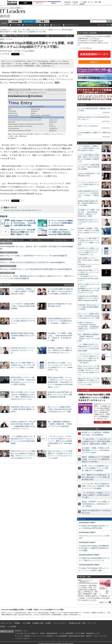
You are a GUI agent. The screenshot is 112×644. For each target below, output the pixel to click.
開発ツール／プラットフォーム (37, 30)
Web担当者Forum (52, 633)
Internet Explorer (16, 210)
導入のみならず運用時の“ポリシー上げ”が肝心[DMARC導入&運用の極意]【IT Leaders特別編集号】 (36, 269)
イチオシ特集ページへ (102, 422)
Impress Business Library (86, 43)
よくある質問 (12, 626)
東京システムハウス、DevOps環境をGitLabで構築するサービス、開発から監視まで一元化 (23, 232)
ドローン (75, 4)
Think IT (43, 633)
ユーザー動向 (16, 25)
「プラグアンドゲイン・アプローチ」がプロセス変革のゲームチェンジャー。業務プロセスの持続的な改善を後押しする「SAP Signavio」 (60, 441)
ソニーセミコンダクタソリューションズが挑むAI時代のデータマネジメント (23, 321)
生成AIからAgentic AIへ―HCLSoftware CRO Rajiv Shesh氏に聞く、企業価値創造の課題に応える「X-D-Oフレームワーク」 (88, 327)
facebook (5, 16)
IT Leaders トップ (6, 30)
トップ (4, 23)
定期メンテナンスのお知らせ (88, 126)
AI (42, 25)
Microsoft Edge (27, 210)
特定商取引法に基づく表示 (77, 623)
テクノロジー (29, 21)
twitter (2, 16)
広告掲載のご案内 (38, 623)
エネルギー (67, 4)
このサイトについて (6, 623)
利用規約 (17, 623)
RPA (48, 25)
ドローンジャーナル (100, 636)
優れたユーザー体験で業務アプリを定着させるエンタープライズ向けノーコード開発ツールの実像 (23, 365)
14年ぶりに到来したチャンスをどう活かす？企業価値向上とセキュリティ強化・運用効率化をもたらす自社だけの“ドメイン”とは (89, 288)
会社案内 (48, 623)
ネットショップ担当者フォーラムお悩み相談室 (52, 636)
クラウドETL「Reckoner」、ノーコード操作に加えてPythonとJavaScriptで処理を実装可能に (61, 232)
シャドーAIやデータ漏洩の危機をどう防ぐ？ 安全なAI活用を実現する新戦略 (23, 306)
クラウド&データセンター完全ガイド (27, 633)
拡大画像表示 (12, 138)
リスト (22, 54)
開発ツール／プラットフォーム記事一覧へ (59, 36)
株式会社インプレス (21, 631)
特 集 (43, 21)
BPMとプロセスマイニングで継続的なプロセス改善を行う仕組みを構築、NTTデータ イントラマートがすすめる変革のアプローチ (89, 370)
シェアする (5, 54)
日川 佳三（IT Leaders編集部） (25, 51)
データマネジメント (72, 25)
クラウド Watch (80, 633)
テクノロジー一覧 (19, 30)
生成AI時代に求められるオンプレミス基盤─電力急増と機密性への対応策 (23, 409)
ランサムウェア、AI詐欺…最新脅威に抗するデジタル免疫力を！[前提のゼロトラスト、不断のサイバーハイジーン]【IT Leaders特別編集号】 (37, 277)
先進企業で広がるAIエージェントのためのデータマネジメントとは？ (23, 350)
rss (8, 16)
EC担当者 (75, 2)
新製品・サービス (54, 30)
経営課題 (15, 21)
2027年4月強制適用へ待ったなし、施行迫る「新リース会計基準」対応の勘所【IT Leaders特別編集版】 (37, 248)
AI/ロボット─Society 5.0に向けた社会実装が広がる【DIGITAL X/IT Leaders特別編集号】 (33, 262)
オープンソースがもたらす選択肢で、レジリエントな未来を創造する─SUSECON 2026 (61, 223)
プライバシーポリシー (60, 623)
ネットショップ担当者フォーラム (26, 636)
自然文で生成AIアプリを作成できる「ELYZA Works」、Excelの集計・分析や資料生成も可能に (23, 223)
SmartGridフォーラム (93, 633)
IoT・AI (90, 2)
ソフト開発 (83, 2)
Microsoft (6, 210)
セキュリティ (57, 25)
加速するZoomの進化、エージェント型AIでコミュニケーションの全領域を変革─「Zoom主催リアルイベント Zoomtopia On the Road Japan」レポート (60, 382)
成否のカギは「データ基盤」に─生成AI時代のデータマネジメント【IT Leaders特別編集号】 (34, 256)
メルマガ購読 (26, 623)
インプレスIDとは (86, 48)
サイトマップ (92, 623)
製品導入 (54, 3)
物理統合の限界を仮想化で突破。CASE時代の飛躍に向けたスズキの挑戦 (23, 336)
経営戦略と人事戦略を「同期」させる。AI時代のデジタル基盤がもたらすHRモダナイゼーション (60, 350)
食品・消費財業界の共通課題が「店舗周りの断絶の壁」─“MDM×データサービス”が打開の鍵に (60, 424)
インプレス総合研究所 (66, 633)
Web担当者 (67, 2)
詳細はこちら (104, 602)
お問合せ (3, 626)
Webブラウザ (37, 210)
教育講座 (82, 4)
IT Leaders (13, 11)
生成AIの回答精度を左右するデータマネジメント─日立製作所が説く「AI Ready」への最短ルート (60, 321)
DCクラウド (40, 3)
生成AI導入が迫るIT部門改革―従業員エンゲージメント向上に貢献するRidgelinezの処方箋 (60, 394)
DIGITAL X (89, 636)
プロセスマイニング (31, 25)
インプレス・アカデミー (23, 638)
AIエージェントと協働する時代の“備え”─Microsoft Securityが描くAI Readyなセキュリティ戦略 (59, 409)
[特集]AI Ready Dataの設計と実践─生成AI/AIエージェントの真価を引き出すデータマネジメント (94, 397)
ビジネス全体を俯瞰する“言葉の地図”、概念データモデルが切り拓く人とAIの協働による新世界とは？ (60, 291)
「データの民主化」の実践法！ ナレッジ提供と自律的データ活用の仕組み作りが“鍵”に (23, 291)
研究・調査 (98, 2)
